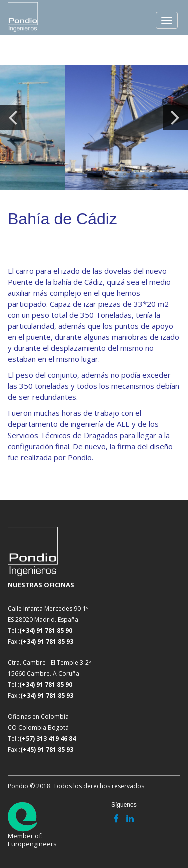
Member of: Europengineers (32, 825)
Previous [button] (13, 117)
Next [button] (175, 117)
